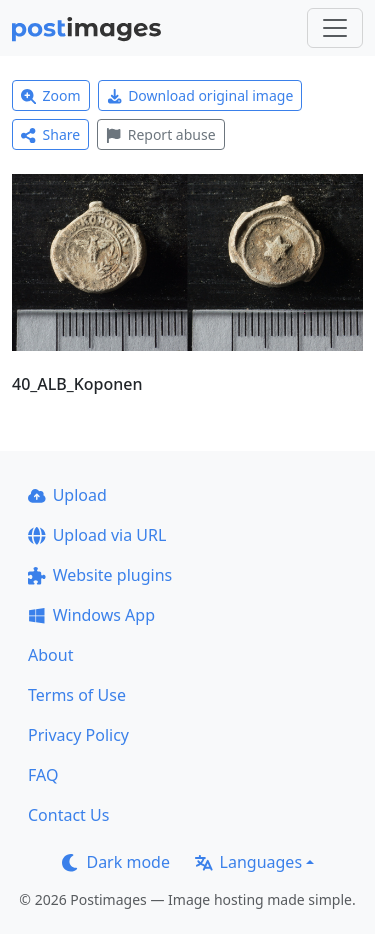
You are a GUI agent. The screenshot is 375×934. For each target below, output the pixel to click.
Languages (248, 862)
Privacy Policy (78, 735)
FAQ (43, 775)
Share (50, 134)
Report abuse (160, 134)
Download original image (200, 95)
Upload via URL (97, 535)
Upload (67, 495)
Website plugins (100, 575)
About (50, 655)
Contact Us (68, 815)
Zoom (51, 95)
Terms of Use (77, 695)
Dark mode (116, 862)
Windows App (91, 615)
